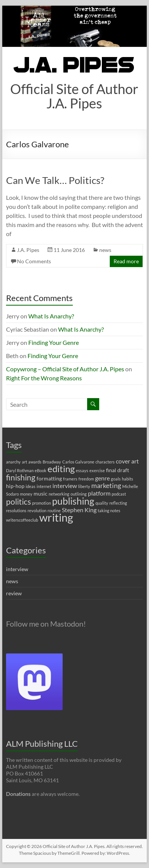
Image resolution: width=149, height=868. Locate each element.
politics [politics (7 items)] (18, 502)
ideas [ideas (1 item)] (31, 486)
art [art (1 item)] (25, 462)
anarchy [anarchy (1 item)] (13, 462)
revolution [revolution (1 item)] (37, 510)
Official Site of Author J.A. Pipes (74, 96)
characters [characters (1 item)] (105, 462)
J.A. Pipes (28, 250)
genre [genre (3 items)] (102, 478)
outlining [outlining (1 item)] (79, 494)
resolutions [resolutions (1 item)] (16, 510)
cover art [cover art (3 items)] (127, 461)
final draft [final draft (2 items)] (118, 470)
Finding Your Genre (54, 342)
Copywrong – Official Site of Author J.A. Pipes (65, 369)
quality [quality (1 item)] (102, 503)
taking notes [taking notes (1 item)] (109, 510)
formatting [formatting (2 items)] (49, 478)
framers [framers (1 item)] (70, 479)
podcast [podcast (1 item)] (119, 494)
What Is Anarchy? (51, 316)
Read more (126, 261)
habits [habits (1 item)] (127, 479)
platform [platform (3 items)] (99, 493)
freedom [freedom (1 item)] (86, 479)
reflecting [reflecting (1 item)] (118, 503)
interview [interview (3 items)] (65, 486)
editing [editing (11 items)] (61, 469)
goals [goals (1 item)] (116, 479)
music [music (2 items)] (41, 493)
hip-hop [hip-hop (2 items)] (15, 486)
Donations (18, 794)
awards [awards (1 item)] (35, 462)
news (105, 250)
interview (17, 569)
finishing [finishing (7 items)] (21, 477)
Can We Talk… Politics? (55, 180)
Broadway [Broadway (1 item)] (52, 462)
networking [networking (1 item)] (59, 494)
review (14, 593)
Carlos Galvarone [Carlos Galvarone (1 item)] (78, 462)
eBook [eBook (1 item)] (41, 470)
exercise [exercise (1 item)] (97, 470)
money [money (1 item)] (26, 494)
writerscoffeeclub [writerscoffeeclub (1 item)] (22, 520)
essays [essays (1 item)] (82, 470)
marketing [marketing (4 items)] (106, 486)
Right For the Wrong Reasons (44, 378)
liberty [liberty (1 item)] (84, 486)
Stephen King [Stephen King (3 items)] (79, 510)
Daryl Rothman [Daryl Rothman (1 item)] (20, 470)
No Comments (34, 261)
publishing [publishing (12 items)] (73, 501)
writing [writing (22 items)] (56, 517)
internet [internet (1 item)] (44, 486)
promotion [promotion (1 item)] (41, 503)
